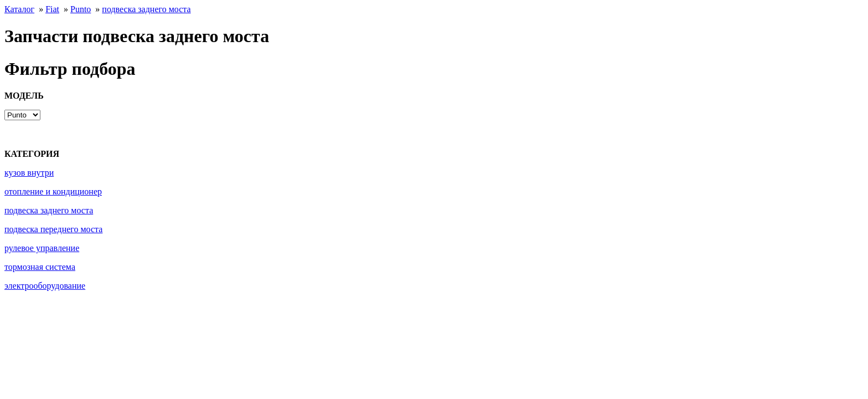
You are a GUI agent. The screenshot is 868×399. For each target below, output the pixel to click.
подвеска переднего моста (53, 229)
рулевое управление (42, 248)
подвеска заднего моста (146, 9)
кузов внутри (29, 173)
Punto (81, 9)
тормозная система (40, 267)
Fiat (52, 9)
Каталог (19, 9)
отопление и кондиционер (53, 191)
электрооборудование (45, 286)
